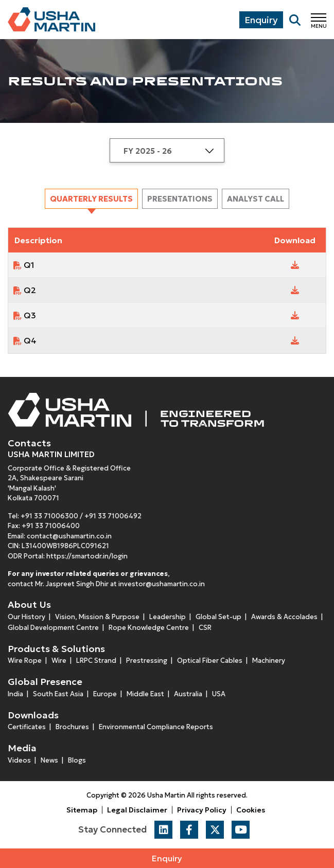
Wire (59, 661)
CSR (205, 628)
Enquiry (167, 858)
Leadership (168, 617)
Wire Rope (25, 661)
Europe (105, 694)
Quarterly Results (91, 199)
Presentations (180, 199)
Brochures (72, 727)
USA (219, 694)
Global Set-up (218, 617)
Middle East (145, 694)
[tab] (91, 199)
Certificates (27, 727)
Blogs (77, 760)
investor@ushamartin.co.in (162, 584)
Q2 (30, 290)
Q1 (29, 265)
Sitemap (82, 810)
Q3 (30, 315)
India (15, 694)
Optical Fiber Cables (210, 661)
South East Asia (58, 694)
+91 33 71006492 (113, 516)
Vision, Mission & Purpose (97, 617)
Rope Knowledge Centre (149, 628)
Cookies (251, 810)
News (49, 760)
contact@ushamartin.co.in (69, 536)
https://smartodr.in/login (87, 556)
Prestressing (147, 661)
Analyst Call (256, 199)
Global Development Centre (53, 628)
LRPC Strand (96, 661)
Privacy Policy (202, 810)
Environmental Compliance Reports (156, 727)
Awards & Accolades (284, 617)
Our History (27, 617)
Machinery (269, 661)
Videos (19, 760)
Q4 (30, 340)
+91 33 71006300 (49, 516)
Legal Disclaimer (137, 810)
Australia (188, 694)
